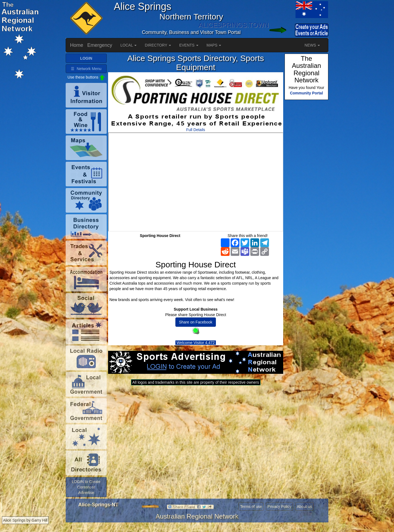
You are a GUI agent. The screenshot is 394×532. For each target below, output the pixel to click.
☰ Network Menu (86, 69)
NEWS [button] (312, 45)
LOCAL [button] (128, 45)
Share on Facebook (196, 322)
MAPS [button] (214, 45)
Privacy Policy (279, 507)
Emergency (100, 45)
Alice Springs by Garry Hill (25, 520)
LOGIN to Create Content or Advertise (86, 487)
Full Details (195, 130)
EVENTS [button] (189, 45)
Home (77, 45)
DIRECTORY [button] (158, 45)
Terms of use (251, 507)
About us (304, 507)
